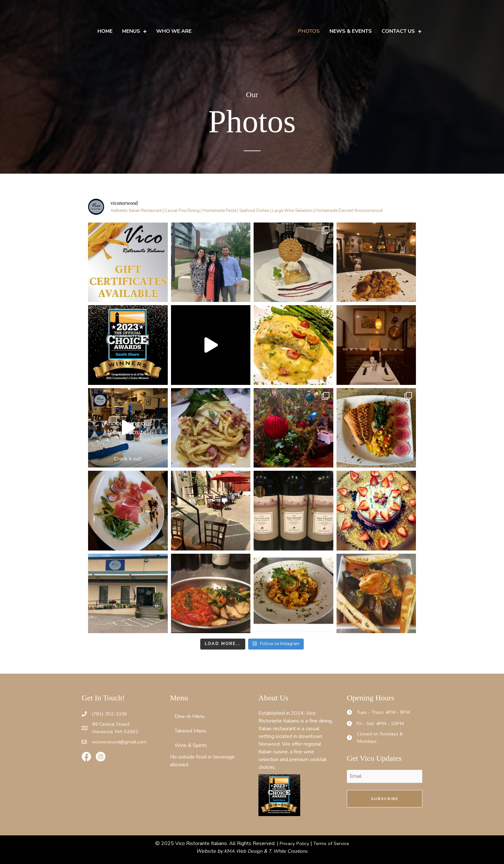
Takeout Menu (190, 731)
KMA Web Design (240, 851)
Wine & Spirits (191, 745)
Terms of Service (332, 843)
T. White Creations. (290, 851)
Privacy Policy (293, 843)
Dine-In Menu (190, 716)
